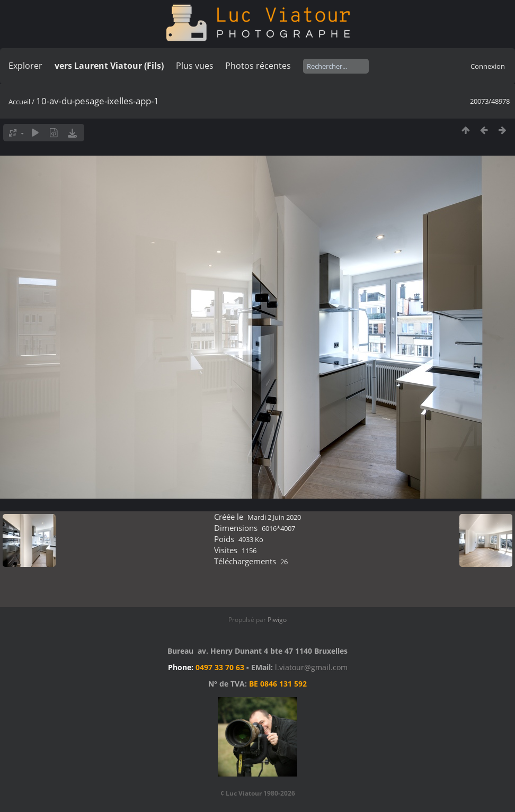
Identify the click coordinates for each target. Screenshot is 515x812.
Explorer (25, 66)
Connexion (488, 66)
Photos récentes (258, 66)
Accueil (19, 102)
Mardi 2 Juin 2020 (274, 517)
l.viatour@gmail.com (311, 667)
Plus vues (195, 66)
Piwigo (277, 620)
